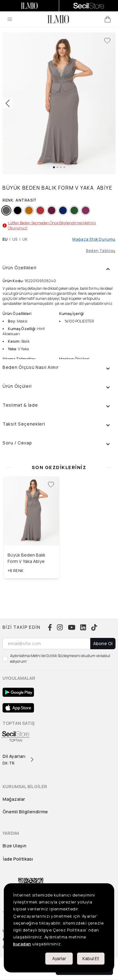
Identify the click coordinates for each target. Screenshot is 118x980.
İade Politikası (18, 859)
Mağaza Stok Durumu (94, 239)
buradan (22, 944)
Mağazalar (14, 799)
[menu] (10, 19)
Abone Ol (103, 643)
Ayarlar (59, 958)
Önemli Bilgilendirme (25, 812)
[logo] (58, 19)
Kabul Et (91, 958)
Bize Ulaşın (14, 846)
